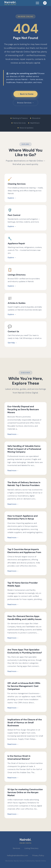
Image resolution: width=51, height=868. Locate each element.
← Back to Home (25, 94)
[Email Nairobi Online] (45, 3)
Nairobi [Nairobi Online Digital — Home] (10, 3)
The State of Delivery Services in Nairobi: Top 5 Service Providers (24, 484)
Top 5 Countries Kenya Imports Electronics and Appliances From (24, 551)
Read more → (13, 434)
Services (16, 848)
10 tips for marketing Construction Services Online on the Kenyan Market (25, 792)
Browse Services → (26, 103)
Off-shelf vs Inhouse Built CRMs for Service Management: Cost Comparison (24, 686)
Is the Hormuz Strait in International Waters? (19, 758)
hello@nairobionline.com (18, 855)
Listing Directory (31, 848)
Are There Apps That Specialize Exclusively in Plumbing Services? (25, 651)
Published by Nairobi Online (36, 861)
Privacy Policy (38, 855)
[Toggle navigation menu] (37, 3)
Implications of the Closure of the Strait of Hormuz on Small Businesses (25, 722)
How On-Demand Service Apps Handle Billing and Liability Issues (24, 618)
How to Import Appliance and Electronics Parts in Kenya (23, 517)
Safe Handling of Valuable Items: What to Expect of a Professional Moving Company (24, 449)
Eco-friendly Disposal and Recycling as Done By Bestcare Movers (23, 409)
